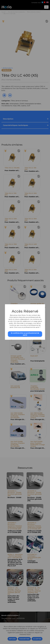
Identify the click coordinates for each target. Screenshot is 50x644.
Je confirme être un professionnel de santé (25, 334)
